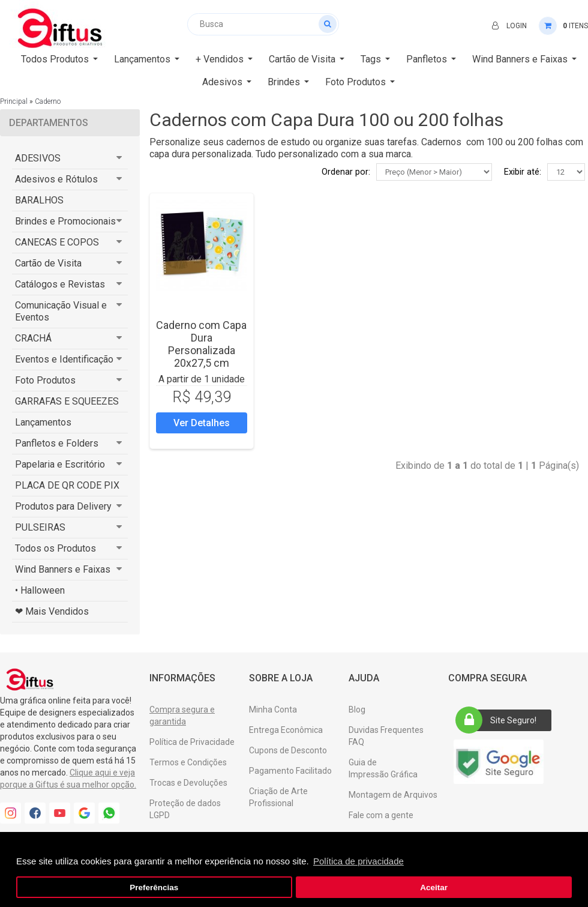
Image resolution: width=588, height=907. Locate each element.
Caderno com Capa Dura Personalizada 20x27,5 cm (201, 344)
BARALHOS (39, 200)
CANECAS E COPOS (57, 242)
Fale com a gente (381, 815)
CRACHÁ (33, 338)
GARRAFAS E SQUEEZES (67, 401)
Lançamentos (43, 422)
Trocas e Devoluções (188, 783)
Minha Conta (273, 710)
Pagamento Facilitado (290, 771)
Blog (357, 710)
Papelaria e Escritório (60, 464)
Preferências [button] (154, 887)
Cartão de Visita (48, 263)
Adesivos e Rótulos (56, 179)
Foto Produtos (45, 380)
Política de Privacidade (192, 742)
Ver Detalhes (202, 423)
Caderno (48, 101)
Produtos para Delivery (63, 506)
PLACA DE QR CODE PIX (67, 485)
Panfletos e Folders (57, 443)
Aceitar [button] (434, 887)
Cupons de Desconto (288, 750)
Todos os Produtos (55, 548)
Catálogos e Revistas (60, 284)
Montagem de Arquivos (393, 795)
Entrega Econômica (286, 730)
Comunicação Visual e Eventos (61, 311)
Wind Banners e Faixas (63, 569)
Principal (14, 101)
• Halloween (40, 590)
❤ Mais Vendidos (52, 611)
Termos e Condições (188, 762)
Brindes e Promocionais (65, 221)
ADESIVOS (38, 158)
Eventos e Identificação (64, 359)
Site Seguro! (500, 720)
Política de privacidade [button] (358, 861)
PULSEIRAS (40, 527)
